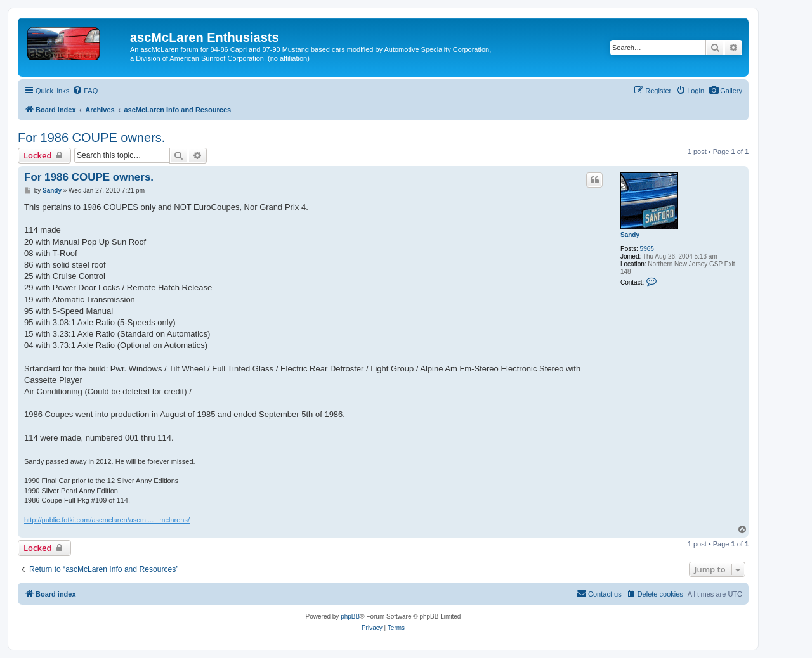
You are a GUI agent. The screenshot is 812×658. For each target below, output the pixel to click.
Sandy (630, 235)
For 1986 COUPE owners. (91, 138)
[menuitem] (725, 91)
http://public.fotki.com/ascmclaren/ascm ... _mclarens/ (107, 520)
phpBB (350, 616)
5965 (647, 249)
